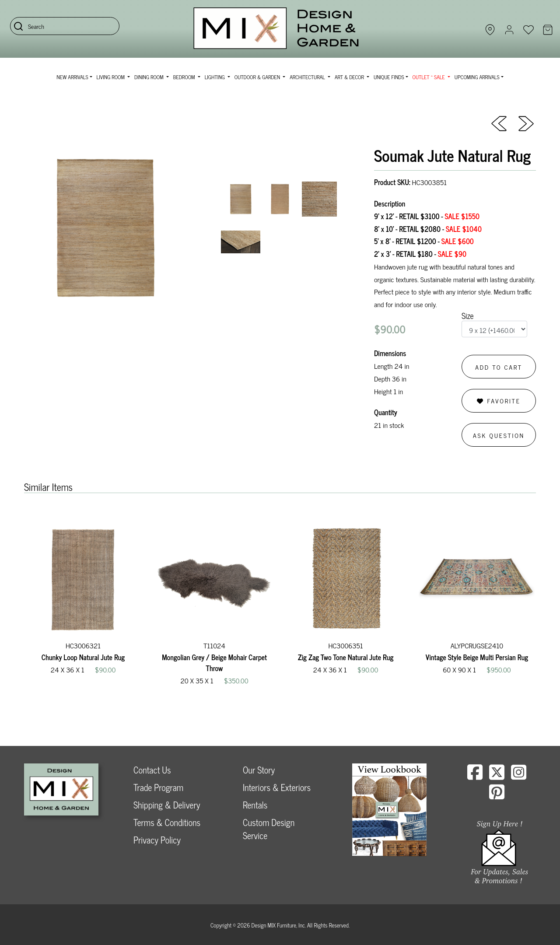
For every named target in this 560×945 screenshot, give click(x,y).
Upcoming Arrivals (477, 77)
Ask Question (499, 435)
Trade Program (158, 787)
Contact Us (152, 770)
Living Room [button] (111, 77)
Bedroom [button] (185, 77)
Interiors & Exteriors (277, 787)
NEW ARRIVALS (72, 77)
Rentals (255, 805)
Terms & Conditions (167, 822)
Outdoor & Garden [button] (258, 77)
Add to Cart (499, 367)
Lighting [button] (215, 77)
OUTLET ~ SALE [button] (429, 77)
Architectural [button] (308, 77)
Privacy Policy (157, 840)
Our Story (259, 770)
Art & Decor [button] (350, 77)
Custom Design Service (269, 829)
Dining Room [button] (150, 77)
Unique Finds (389, 77)
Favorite (499, 401)
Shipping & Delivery (167, 805)
